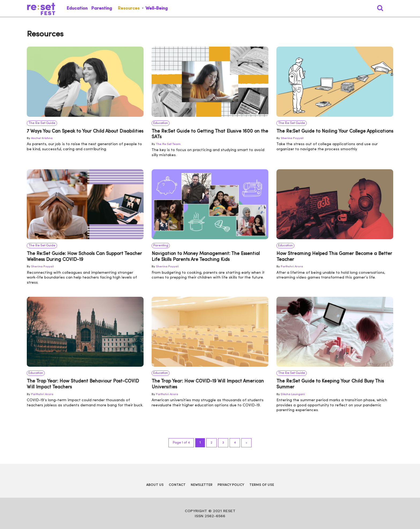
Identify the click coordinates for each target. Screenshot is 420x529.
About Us (155, 485)
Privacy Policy (231, 485)
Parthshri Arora (292, 267)
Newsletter (202, 485)
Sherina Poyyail (292, 138)
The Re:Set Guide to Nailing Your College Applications (335, 131)
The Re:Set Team (168, 144)
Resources (129, 8)
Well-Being (157, 8)
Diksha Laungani (293, 394)
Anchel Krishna (42, 138)
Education (77, 8)
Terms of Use (262, 485)
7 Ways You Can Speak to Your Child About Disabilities (85, 131)
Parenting (102, 8)
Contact (177, 485)
